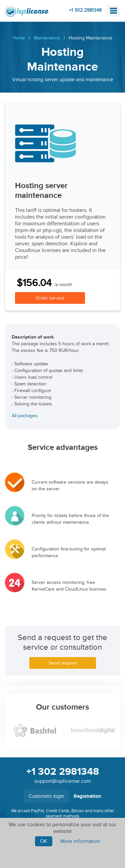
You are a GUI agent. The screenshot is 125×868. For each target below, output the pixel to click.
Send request (63, 663)
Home (19, 38)
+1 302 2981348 (85, 10)
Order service (50, 298)
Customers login (46, 796)
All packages (25, 416)
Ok (44, 841)
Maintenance (47, 38)
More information (80, 841)
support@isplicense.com (63, 781)
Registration (87, 796)
